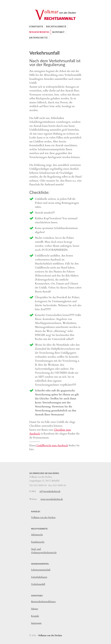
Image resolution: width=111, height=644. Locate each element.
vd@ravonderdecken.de (50, 491)
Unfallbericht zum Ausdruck (52, 445)
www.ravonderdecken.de (52, 499)
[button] (56, 27)
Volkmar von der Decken (43, 517)
